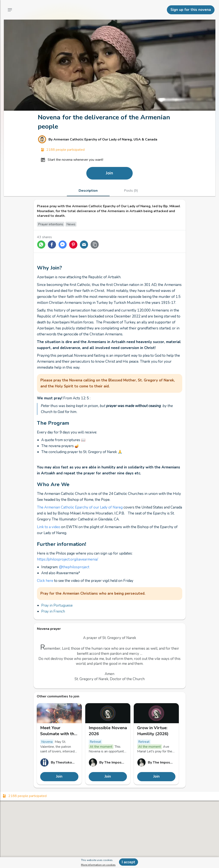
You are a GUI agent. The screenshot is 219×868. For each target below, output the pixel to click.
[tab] (88, 191)
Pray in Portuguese (57, 605)
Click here (45, 581)
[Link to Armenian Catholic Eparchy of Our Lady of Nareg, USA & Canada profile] (110, 139)
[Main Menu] (10, 10)
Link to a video (49, 527)
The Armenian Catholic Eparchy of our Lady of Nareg (80, 507)
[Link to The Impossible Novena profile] (108, 762)
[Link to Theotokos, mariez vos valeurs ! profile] (59, 762)
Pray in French (53, 611)
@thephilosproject (74, 567)
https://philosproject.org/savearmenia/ (68, 559)
